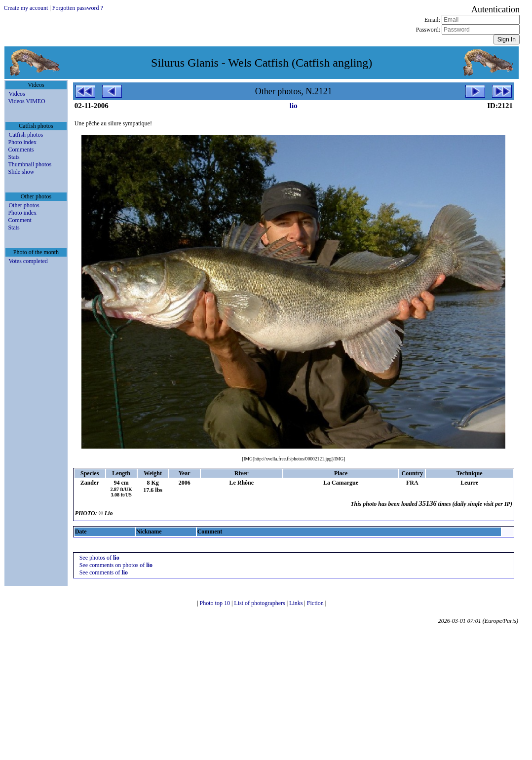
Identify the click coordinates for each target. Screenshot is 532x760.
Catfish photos (26, 135)
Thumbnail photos (30, 164)
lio (294, 106)
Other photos (24, 205)
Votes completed (28, 261)
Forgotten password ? (78, 8)
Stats (14, 157)
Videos (17, 94)
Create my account (26, 8)
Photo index (22, 142)
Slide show (21, 172)
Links (297, 603)
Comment (19, 220)
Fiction (316, 603)
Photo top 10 (216, 603)
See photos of (99, 558)
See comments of (104, 572)
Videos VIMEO (26, 101)
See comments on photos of (116, 565)
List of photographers (260, 603)
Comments (21, 150)
